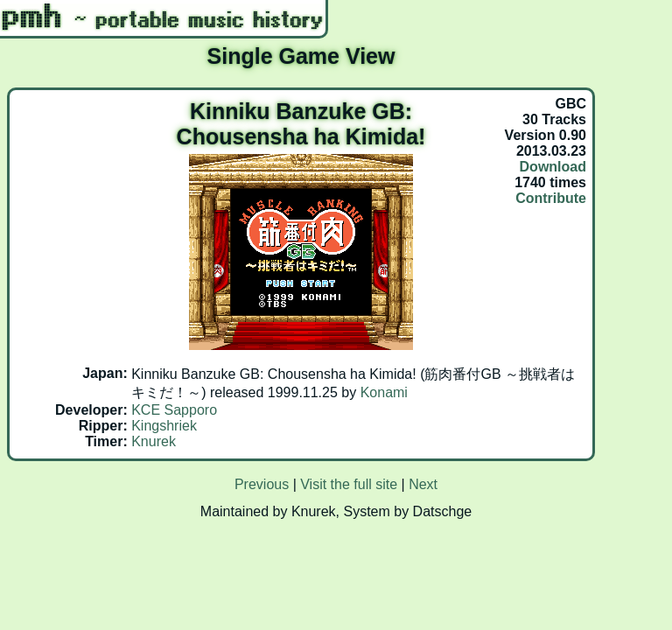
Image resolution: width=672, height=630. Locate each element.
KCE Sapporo (174, 410)
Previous (262, 484)
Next (423, 484)
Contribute (551, 198)
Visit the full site (349, 484)
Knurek (154, 441)
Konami (384, 392)
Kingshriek (164, 426)
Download (553, 167)
